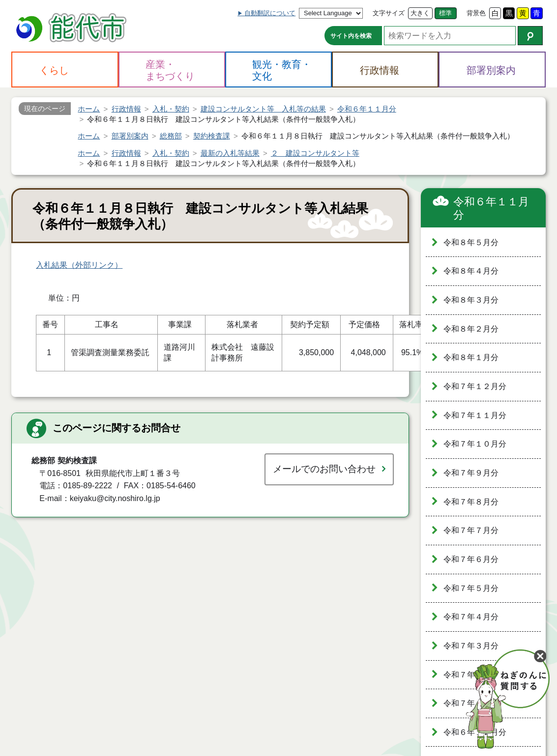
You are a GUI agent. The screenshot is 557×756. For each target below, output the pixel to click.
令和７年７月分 (471, 530)
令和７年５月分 (471, 588)
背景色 (476, 13)
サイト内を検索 (351, 36)
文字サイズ (389, 13)
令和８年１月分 (471, 357)
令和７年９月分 (471, 473)
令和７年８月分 (471, 502)
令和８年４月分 (471, 271)
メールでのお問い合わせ (324, 469)
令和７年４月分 (471, 617)
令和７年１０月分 (475, 444)
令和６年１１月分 (491, 209)
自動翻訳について (270, 13)
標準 (445, 13)
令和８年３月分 (471, 300)
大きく (420, 13)
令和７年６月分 (471, 559)
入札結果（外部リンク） (79, 265)
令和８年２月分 (471, 329)
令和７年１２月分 (475, 386)
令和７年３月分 (471, 646)
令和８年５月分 (471, 242)
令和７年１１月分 (475, 415)
